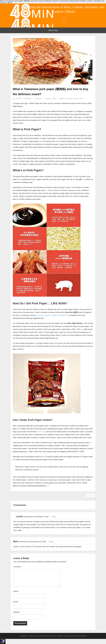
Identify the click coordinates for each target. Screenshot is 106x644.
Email (16, 602)
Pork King (42, 432)
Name (16, 591)
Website (16, 612)
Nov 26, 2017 (17, 98)
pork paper (69, 98)
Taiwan (80, 98)
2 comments (38, 98)
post (82, 329)
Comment (18, 567)
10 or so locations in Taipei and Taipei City (52, 315)
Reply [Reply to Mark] (51, 542)
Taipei (76, 98)
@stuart (29, 98)
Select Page (53, 30)
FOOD (54, 98)
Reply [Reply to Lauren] (54, 517)
